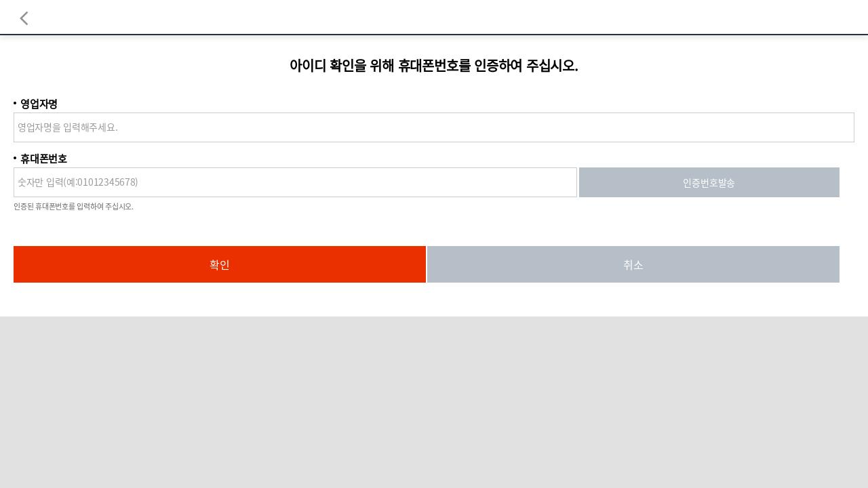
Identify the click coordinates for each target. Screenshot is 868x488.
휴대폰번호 (44, 159)
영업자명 (39, 104)
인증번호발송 (709, 182)
